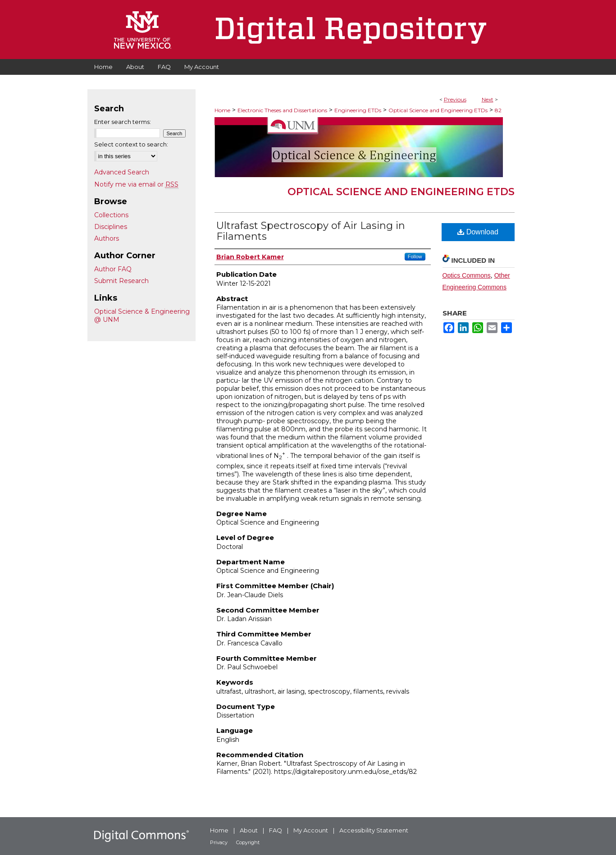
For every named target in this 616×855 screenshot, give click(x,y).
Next (488, 99)
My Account (311, 830)
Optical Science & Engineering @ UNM (142, 315)
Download (478, 232)
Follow (415, 256)
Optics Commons (467, 275)
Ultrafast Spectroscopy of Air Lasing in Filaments (311, 231)
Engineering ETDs (358, 110)
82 (498, 110)
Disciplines (111, 227)
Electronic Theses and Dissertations (282, 110)
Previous (455, 99)
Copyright (248, 842)
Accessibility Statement (374, 830)
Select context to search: (131, 144)
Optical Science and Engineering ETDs (438, 110)
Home (222, 110)
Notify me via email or (136, 184)
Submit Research (121, 281)
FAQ (276, 830)
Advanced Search (122, 172)
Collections (111, 215)
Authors (107, 238)
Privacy (219, 842)
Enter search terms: (123, 122)
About (249, 830)
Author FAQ (113, 269)
